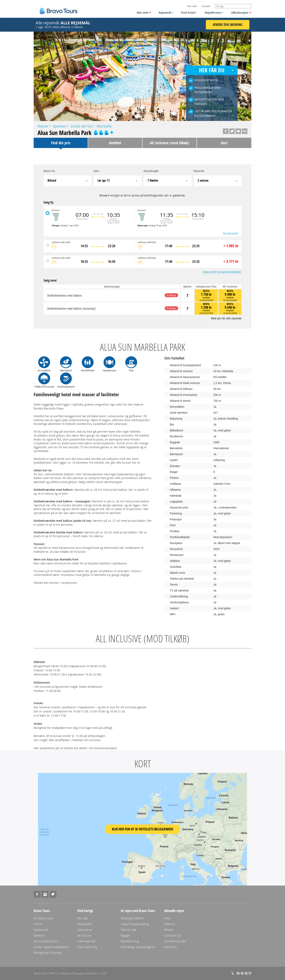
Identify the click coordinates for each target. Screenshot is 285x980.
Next (245, 75)
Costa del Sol (81, 126)
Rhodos (169, 930)
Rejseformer (214, 13)
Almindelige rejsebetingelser (138, 947)
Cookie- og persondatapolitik (51, 947)
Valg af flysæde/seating (135, 924)
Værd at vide (128, 930)
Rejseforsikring (130, 941)
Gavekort (39, 935)
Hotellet (115, 143)
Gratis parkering (87, 947)
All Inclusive (84, 935)
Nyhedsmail (41, 930)
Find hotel (189, 13)
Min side (144, 13)
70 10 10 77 (244, 973)
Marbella (104, 126)
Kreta (168, 918)
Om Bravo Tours (44, 918)
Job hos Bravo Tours (46, 941)
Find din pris (61, 143)
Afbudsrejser (241, 13)
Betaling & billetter (132, 918)
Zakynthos (171, 947)
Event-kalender (86, 941)
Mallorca (169, 924)
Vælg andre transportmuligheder (222, 272)
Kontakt (206, 6)
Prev (40, 75)
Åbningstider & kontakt (48, 953)
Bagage (125, 935)
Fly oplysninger (231, 233)
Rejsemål (166, 13)
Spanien (59, 126)
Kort (224, 143)
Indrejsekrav (85, 930)
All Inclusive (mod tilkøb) (170, 143)
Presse (38, 924)
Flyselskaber (85, 924)
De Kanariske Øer (175, 941)
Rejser (43, 126)
